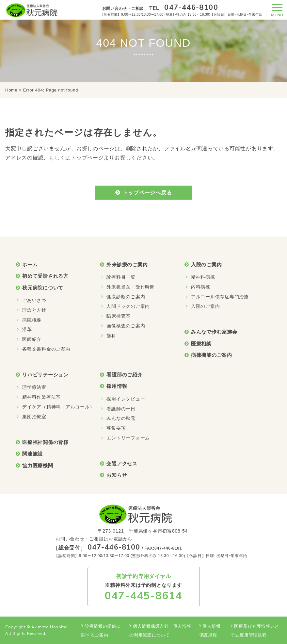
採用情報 (117, 386)
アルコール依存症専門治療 (220, 297)
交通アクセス (122, 463)
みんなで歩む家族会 (214, 332)
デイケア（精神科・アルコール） (58, 407)
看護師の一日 (121, 409)
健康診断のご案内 (126, 297)
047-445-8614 (143, 596)
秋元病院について (43, 288)
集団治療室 (34, 417)
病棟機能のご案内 (212, 355)
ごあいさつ (34, 300)
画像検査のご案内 (126, 326)
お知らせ (117, 475)
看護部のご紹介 (124, 375)
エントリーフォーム (128, 438)
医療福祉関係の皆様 (45, 442)
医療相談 (201, 344)
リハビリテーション (45, 375)
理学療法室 (34, 387)
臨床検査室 (119, 316)
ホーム (30, 264)
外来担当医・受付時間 (131, 287)
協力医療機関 (38, 465)
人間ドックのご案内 (128, 306)
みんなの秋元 (121, 418)
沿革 (27, 329)
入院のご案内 (207, 264)
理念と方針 (34, 310)
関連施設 (32, 454)
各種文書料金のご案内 (46, 349)
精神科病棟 (203, 277)
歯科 (111, 336)
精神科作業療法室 (41, 397)
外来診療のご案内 (127, 264)
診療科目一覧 (121, 277)
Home (11, 90)
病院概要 (32, 320)
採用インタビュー (126, 399)
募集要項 (116, 428)
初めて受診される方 (45, 276)
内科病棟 (201, 287)
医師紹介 (32, 339)
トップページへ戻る (147, 193)
